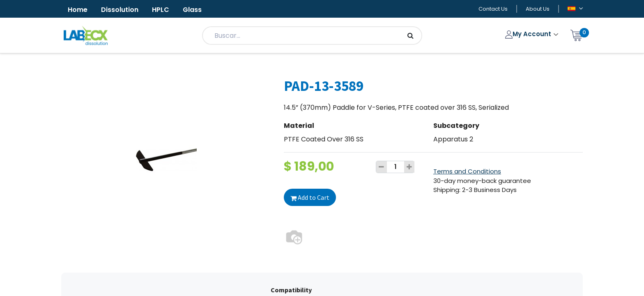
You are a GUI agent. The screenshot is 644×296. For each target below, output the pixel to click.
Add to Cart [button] (310, 197)
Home (78, 10)
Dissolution (120, 10)
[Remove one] (382, 167)
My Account (529, 34)
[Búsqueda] (411, 36)
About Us (538, 9)
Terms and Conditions (467, 171)
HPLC (161, 10)
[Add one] (409, 167)
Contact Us (493, 9)
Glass (192, 10)
